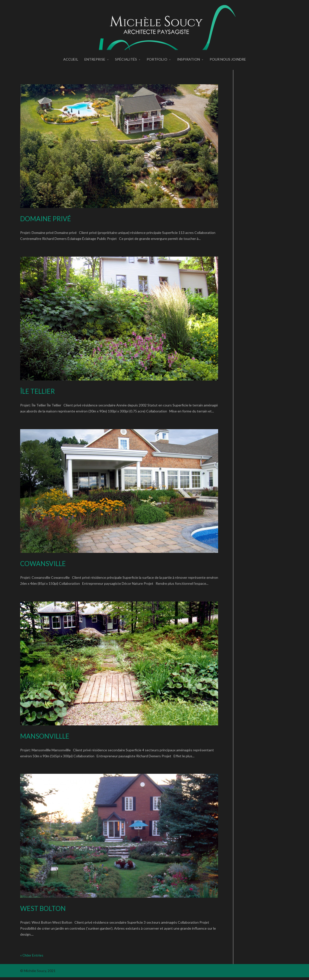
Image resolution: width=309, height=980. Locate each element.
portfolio (157, 66)
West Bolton (43, 911)
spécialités (126, 66)
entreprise (95, 66)
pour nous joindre (228, 66)
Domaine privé (46, 221)
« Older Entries (32, 958)
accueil (71, 66)
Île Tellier (37, 394)
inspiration (188, 66)
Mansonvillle (45, 739)
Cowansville (43, 566)
